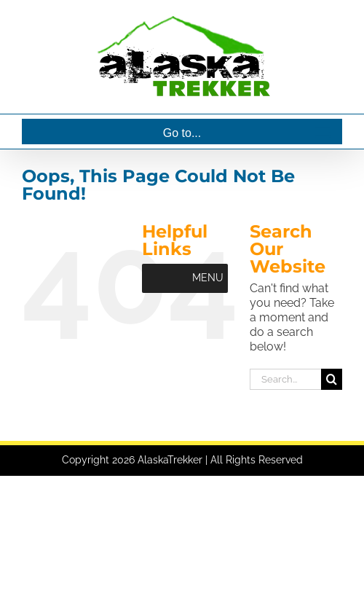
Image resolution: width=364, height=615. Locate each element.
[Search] (332, 379)
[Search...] (285, 379)
